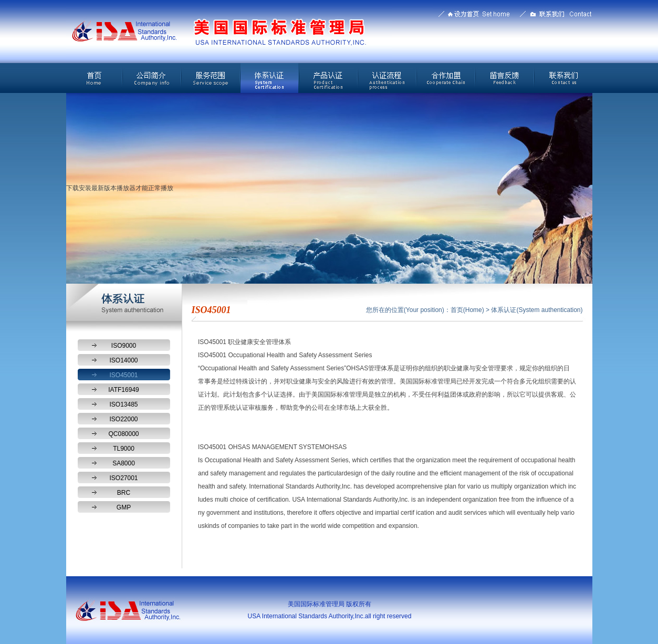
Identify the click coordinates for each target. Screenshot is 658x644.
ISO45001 (123, 375)
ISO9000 (124, 346)
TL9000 (124, 449)
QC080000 (123, 434)
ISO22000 (123, 419)
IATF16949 (123, 390)
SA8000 (124, 463)
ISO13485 (123, 404)
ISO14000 (123, 360)
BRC (124, 493)
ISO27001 (123, 478)
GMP (124, 507)
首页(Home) (467, 310)
